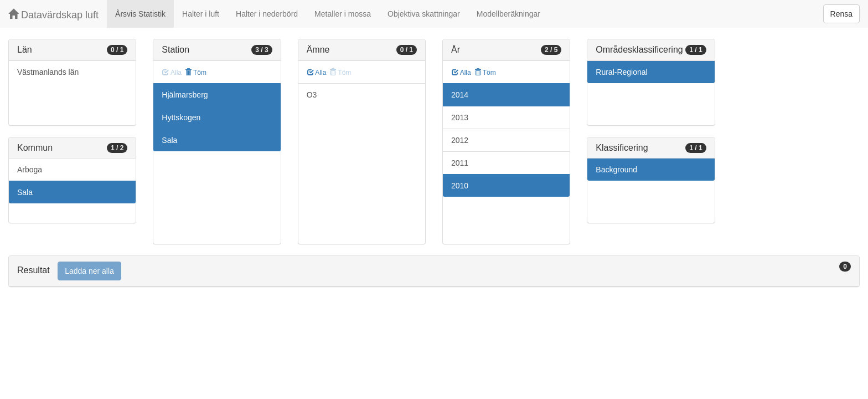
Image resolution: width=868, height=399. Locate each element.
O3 (312, 95)
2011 (460, 163)
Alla (317, 73)
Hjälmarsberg (185, 95)
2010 (460, 186)
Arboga (30, 170)
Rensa (841, 14)
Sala (25, 192)
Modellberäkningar (508, 14)
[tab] (434, 271)
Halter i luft (201, 14)
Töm (196, 73)
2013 (460, 117)
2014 (460, 95)
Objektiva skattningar (424, 14)
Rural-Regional (621, 72)
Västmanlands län (48, 72)
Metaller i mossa (343, 14)
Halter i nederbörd (267, 14)
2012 (460, 140)
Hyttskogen (181, 117)
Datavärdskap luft (53, 15)
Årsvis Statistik (140, 14)
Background (616, 170)
